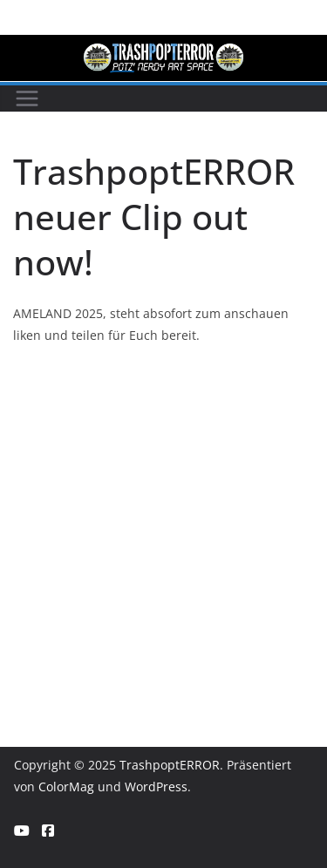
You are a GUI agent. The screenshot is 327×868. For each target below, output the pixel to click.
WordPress (156, 787)
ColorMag (66, 787)
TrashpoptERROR (170, 765)
